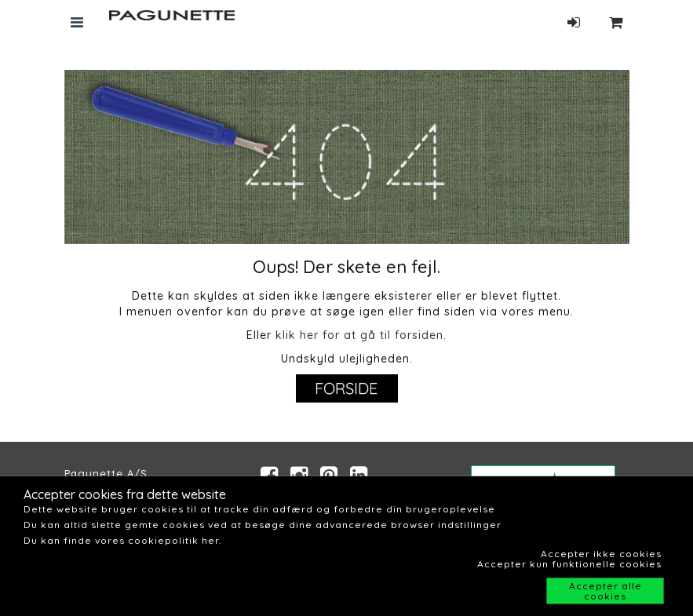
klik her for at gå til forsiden (359, 335)
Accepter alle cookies (605, 591)
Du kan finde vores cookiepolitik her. (122, 540)
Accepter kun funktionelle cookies (569, 564)
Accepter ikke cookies (601, 554)
